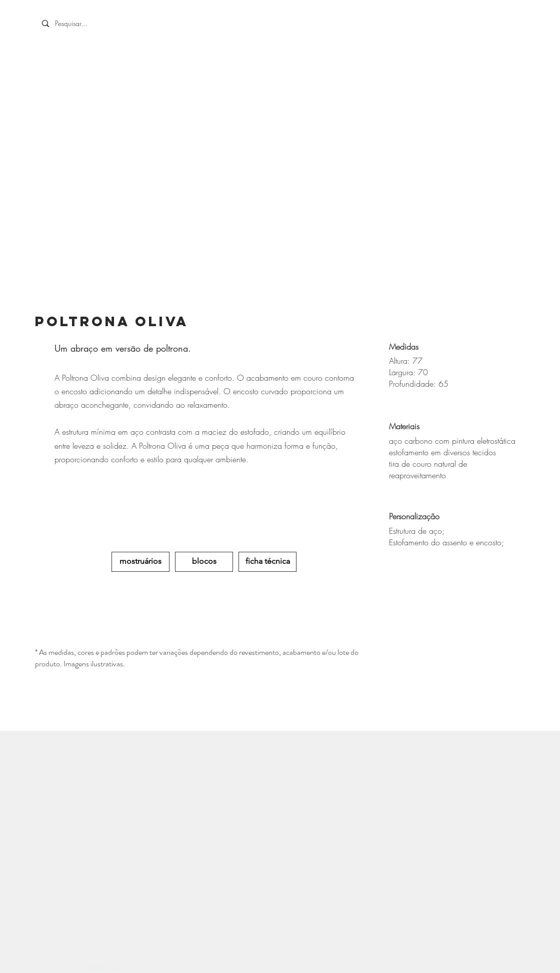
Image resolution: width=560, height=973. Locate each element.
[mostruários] (140, 562)
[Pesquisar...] (111, 24)
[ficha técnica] (267, 562)
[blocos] (204, 562)
